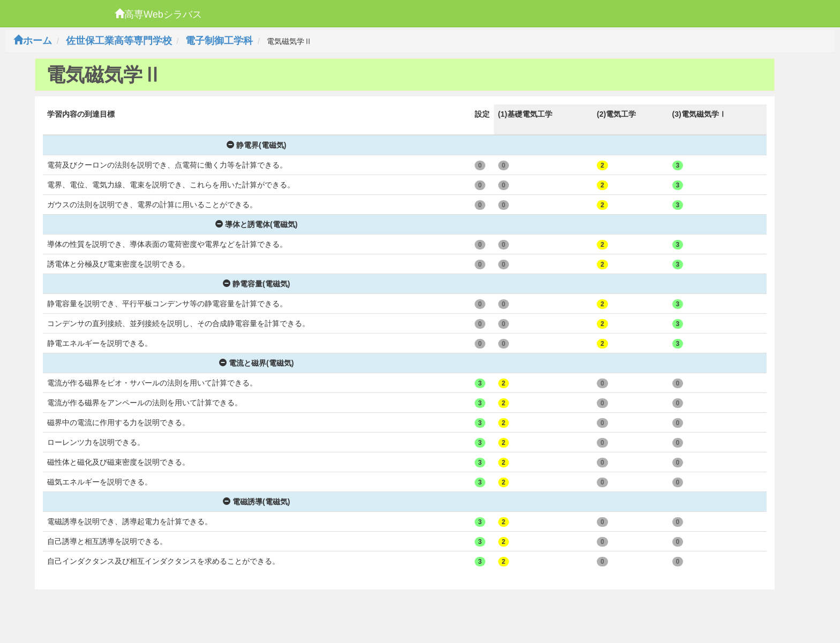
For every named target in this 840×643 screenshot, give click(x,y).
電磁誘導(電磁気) (256, 502)
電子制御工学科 (219, 41)
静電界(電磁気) (256, 145)
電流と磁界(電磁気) (256, 363)
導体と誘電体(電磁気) (256, 224)
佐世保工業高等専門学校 (119, 41)
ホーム (33, 41)
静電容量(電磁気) (256, 284)
